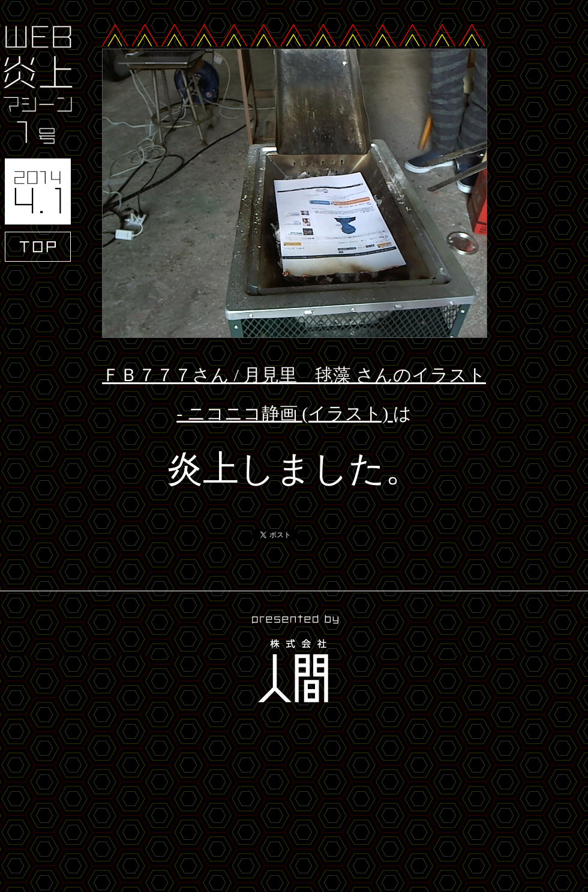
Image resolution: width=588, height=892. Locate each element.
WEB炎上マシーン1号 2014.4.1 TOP (38, 144)
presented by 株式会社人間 (294, 661)
